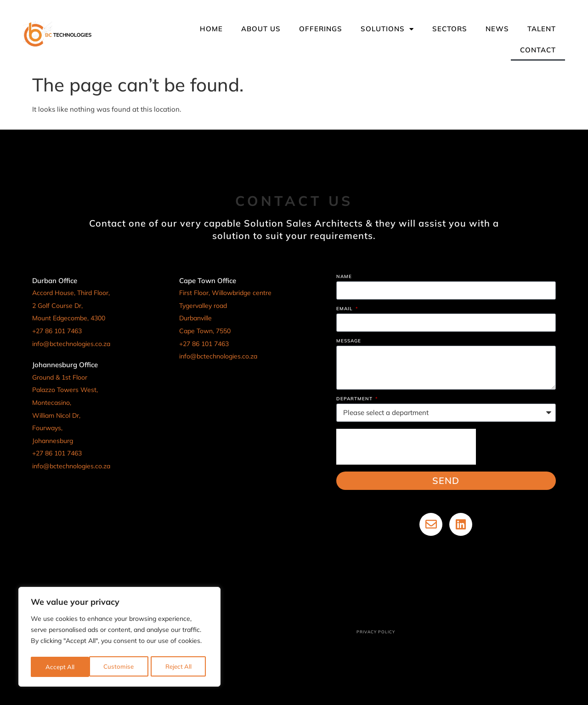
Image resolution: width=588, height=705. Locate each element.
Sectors (450, 29)
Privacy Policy (376, 632)
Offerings (321, 29)
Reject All (120, 667)
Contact (538, 50)
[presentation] (406, 447)
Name (344, 277)
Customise (60, 667)
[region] (119, 638)
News (497, 29)
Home (211, 29)
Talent (542, 29)
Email (345, 309)
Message (349, 341)
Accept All (180, 667)
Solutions (387, 29)
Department (355, 399)
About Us (261, 29)
